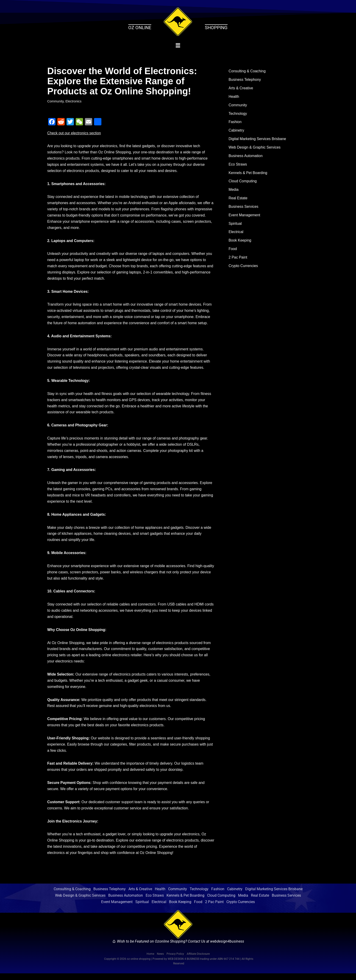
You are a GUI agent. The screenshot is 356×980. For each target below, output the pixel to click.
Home (150, 960)
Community (56, 101)
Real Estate (238, 199)
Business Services (244, 208)
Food (233, 251)
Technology (238, 114)
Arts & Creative (241, 89)
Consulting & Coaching (247, 71)
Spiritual (235, 225)
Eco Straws (238, 165)
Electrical (236, 234)
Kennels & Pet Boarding (248, 174)
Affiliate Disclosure (198, 960)
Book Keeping (240, 242)
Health (234, 97)
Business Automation (246, 157)
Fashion (235, 123)
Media (234, 191)
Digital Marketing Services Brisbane (258, 140)
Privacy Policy (175, 960)
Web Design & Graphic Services (255, 148)
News (160, 960)
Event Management (245, 217)
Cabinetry (236, 131)
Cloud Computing (243, 182)
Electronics (74, 101)
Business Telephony (245, 80)
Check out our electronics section (74, 133)
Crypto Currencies (243, 268)
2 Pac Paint (238, 259)
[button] (178, 45)
